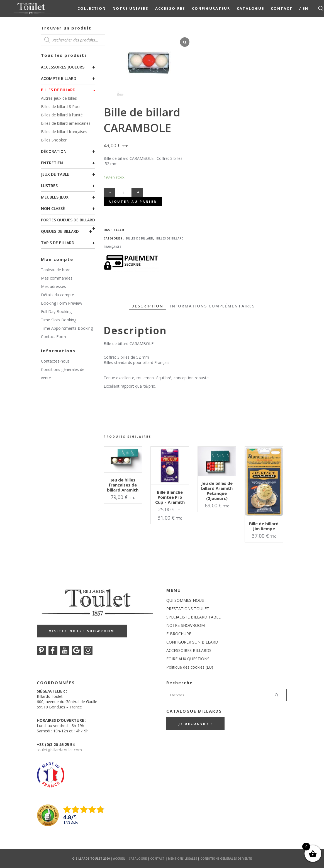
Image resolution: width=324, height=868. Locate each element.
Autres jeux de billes (59, 98)
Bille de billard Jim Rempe (264, 526)
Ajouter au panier (133, 201)
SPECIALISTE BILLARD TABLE (193, 617)
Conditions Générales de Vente (226, 858)
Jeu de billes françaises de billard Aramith (123, 484)
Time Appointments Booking (67, 328)
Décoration (54, 151)
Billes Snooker (54, 140)
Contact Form (53, 337)
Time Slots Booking (59, 320)
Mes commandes (57, 278)
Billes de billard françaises (64, 132)
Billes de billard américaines (66, 123)
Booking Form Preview (62, 303)
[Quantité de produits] (123, 192)
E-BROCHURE (179, 633)
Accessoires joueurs (63, 67)
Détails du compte (58, 295)
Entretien (52, 163)
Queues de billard (60, 231)
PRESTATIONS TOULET (188, 608)
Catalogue (250, 8)
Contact (282, 8)
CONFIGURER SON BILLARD (192, 642)
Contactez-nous (55, 361)
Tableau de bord (56, 270)
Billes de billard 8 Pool (61, 107)
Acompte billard (59, 78)
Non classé (53, 208)
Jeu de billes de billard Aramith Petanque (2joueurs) (217, 490)
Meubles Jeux (55, 197)
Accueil (119, 858)
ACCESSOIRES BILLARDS (189, 650)
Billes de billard (58, 90)
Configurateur (211, 8)
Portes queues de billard (68, 220)
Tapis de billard (58, 243)
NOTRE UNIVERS (131, 8)
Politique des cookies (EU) (190, 667)
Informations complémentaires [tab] (213, 305)
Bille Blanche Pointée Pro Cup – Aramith (170, 497)
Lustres (49, 186)
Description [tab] (147, 305)
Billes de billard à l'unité (62, 115)
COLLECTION (92, 8)
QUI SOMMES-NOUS (185, 600)
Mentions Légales (182, 858)
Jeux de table (55, 174)
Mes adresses (53, 286)
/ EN (304, 8)
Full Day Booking (56, 311)
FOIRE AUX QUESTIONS (188, 658)
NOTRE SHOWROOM (186, 625)
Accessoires (170, 8)
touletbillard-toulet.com (59, 750)
